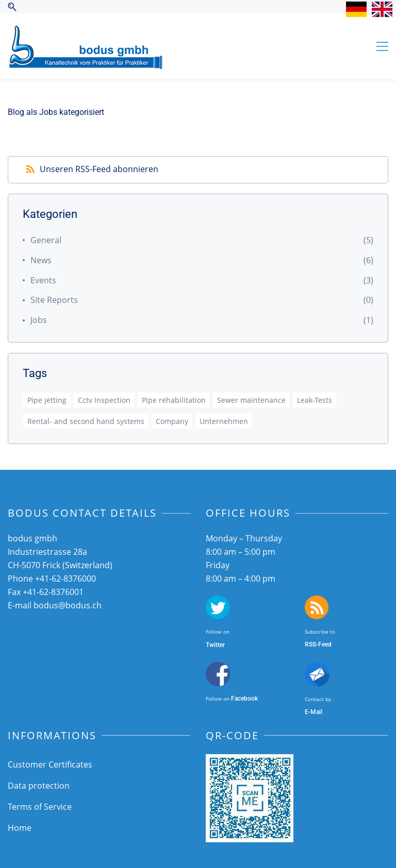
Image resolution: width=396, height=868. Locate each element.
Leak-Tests (315, 400)
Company (172, 421)
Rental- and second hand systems (86, 421)
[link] (250, 761)
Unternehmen (224, 421)
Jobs (39, 320)
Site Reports (54, 300)
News (41, 260)
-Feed (324, 644)
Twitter (215, 645)
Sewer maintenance (251, 400)
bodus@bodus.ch (68, 605)
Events (43, 280)
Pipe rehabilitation (174, 400)
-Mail (315, 712)
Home (20, 828)
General (46, 240)
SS (312, 644)
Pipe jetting (47, 400)
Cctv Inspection (104, 400)
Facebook (244, 699)
